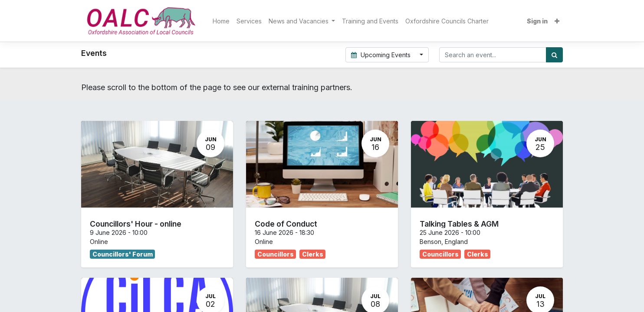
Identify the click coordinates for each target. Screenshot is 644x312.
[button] (557, 21)
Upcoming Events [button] (382, 55)
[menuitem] (221, 21)
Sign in (537, 21)
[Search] (554, 55)
